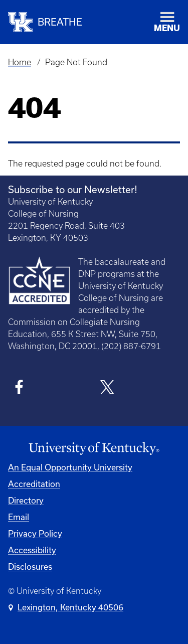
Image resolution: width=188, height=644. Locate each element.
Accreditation (34, 484)
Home (20, 62)
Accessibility (32, 550)
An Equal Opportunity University (70, 467)
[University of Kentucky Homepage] (94, 449)
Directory (26, 500)
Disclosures (30, 567)
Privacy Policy (35, 533)
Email (19, 517)
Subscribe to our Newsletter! (73, 189)
